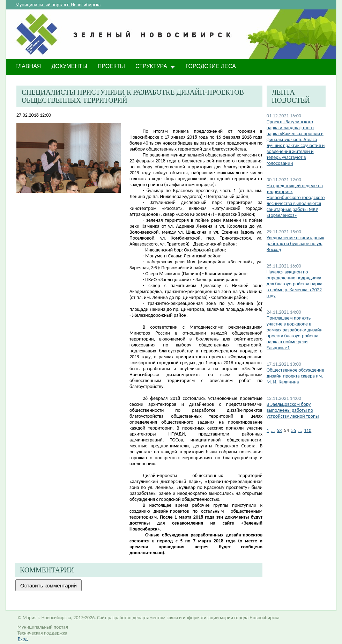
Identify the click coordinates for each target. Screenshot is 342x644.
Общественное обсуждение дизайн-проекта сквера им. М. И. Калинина (295, 376)
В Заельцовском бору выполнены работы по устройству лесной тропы (293, 410)
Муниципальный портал (43, 627)
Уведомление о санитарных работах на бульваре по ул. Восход (295, 244)
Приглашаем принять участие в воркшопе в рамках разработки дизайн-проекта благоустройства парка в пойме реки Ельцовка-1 (295, 333)
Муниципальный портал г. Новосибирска (58, 5)
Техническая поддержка (42, 633)
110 (308, 430)
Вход (23, 639)
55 (293, 430)
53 (279, 430)
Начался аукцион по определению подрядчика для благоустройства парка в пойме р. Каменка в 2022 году (295, 284)
